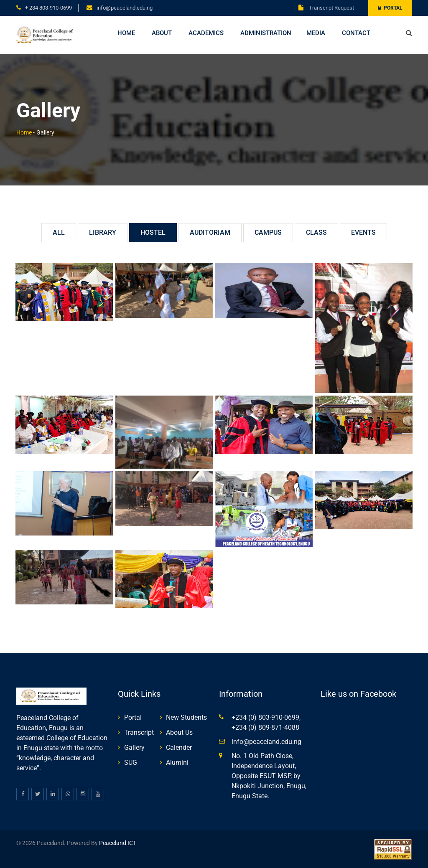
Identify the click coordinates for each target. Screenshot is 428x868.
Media (316, 33)
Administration (266, 33)
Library (103, 232)
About (162, 33)
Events (363, 232)
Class (316, 232)
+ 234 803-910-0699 (48, 8)
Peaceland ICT (118, 843)
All (59, 232)
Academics (206, 33)
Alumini (177, 763)
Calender (179, 747)
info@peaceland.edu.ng (125, 8)
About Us (179, 732)
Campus (268, 232)
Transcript (139, 732)
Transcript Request (326, 8)
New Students (186, 717)
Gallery (134, 747)
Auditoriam (210, 232)
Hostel (153, 232)
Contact (356, 33)
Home (126, 33)
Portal (390, 8)
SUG (131, 763)
